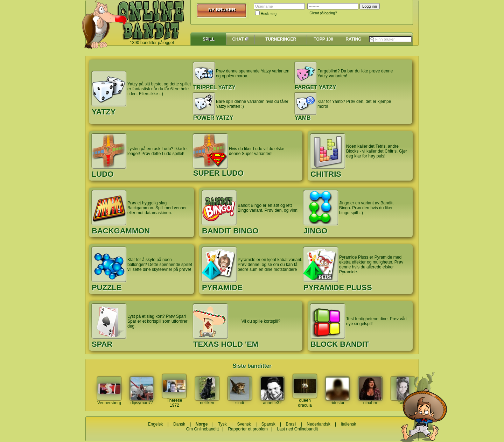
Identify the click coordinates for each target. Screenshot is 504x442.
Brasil (291, 424)
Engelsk (155, 424)
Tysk (222, 424)
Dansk (179, 424)
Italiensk (348, 424)
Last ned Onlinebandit (297, 429)
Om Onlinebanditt (202, 429)
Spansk (268, 424)
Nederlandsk (318, 424)
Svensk (244, 424)
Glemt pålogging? (323, 13)
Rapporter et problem (248, 429)
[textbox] (390, 39)
